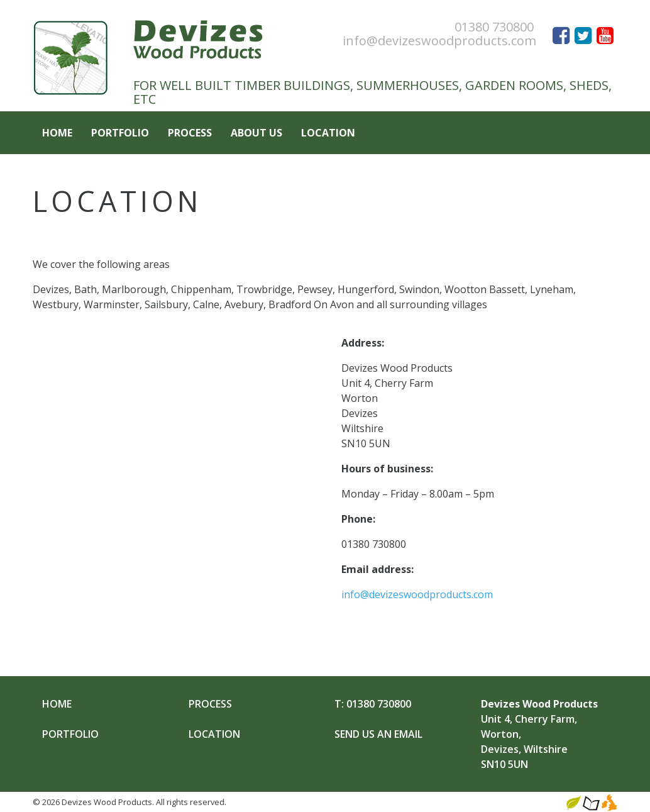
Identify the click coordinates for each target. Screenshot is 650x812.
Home (57, 133)
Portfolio (120, 133)
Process (190, 133)
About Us (256, 133)
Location (328, 133)
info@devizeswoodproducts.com (439, 41)
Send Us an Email (378, 734)
